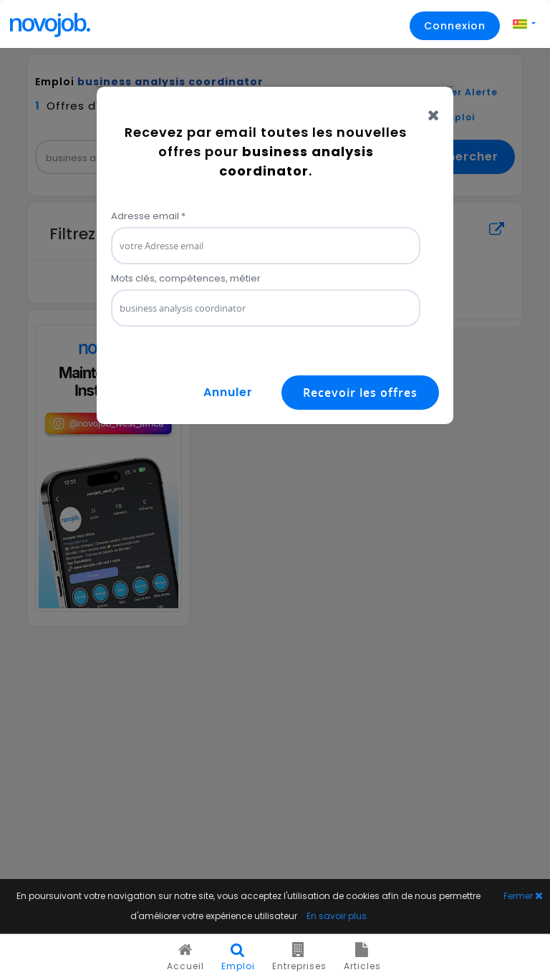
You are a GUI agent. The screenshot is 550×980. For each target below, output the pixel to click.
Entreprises (299, 957)
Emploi (238, 957)
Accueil (185, 957)
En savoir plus (337, 916)
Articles (362, 957)
